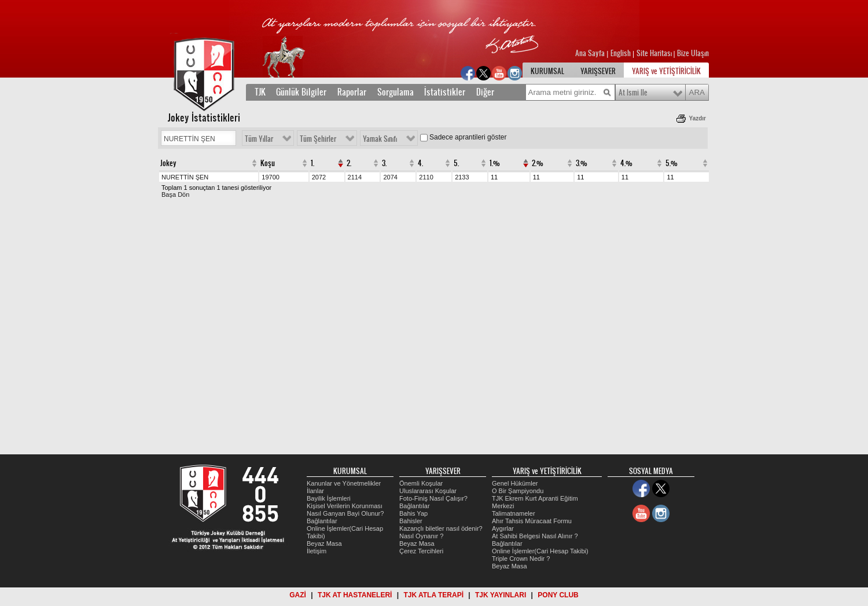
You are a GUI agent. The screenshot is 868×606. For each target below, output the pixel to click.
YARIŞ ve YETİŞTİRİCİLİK (666, 71)
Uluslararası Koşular (428, 491)
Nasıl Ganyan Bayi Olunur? (345, 513)
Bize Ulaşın (693, 53)
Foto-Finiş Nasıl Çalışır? (433, 498)
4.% (626, 163)
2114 (355, 177)
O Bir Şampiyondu (518, 491)
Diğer (485, 92)
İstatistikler (446, 92)
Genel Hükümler (515, 483)
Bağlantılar (322, 521)
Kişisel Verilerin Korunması (345, 506)
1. (312, 163)
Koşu (268, 163)
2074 (390, 177)
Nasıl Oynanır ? (421, 536)
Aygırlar (503, 528)
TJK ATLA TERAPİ (433, 595)
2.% (538, 163)
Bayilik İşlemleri (329, 498)
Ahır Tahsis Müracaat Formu (532, 521)
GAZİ (298, 595)
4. (420, 163)
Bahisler (411, 521)
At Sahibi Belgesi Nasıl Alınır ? (535, 536)
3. (384, 163)
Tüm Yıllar (259, 139)
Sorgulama (396, 92)
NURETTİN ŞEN (185, 177)
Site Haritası (655, 53)
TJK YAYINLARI (501, 595)
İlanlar (315, 491)
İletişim (317, 551)
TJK (260, 92)
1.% (495, 163)
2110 (426, 177)
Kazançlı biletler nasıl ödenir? (441, 528)
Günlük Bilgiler (302, 92)
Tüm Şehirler (318, 139)
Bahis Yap (413, 513)
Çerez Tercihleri (421, 551)
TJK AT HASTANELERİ (355, 595)
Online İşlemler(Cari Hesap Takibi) (540, 551)
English (621, 53)
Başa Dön (175, 194)
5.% (672, 163)
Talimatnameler (514, 513)
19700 (271, 177)
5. (456, 163)
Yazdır (698, 118)
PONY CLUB (558, 595)
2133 (462, 177)
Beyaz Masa (324, 543)
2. (349, 163)
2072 (319, 177)
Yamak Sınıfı (380, 139)
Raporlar (352, 92)
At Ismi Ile (633, 93)
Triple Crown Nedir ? (521, 559)
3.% (582, 163)
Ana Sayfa (591, 53)
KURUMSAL (547, 71)
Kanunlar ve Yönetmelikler (344, 483)
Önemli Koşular (421, 483)
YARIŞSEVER (598, 71)
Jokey (168, 163)
